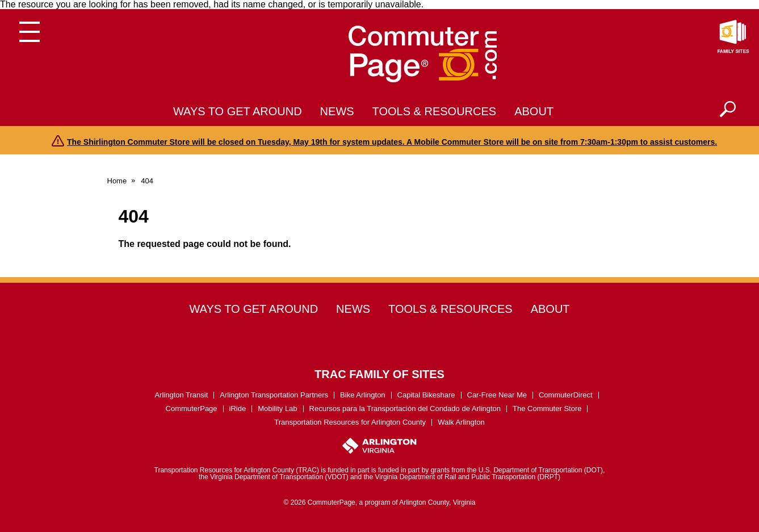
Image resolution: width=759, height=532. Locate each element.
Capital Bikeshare (426, 395)
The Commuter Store (547, 409)
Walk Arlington (461, 422)
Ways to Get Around (238, 111)
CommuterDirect (566, 395)
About (534, 111)
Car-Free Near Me (497, 395)
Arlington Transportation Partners (274, 395)
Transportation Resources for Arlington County (350, 422)
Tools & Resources (435, 111)
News (337, 111)
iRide (238, 409)
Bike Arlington (363, 395)
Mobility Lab (277, 409)
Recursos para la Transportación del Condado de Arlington (405, 409)
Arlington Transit (181, 395)
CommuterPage (192, 409)
